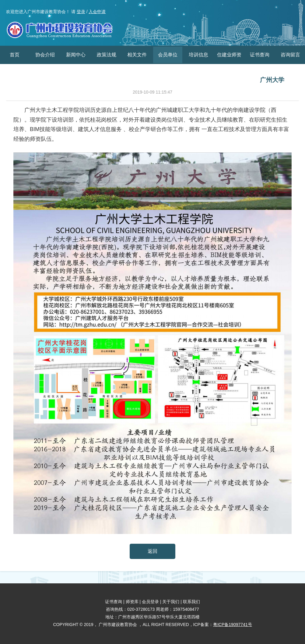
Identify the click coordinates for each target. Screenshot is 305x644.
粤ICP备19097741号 (233, 624)
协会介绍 (45, 55)
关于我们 (171, 602)
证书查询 (260, 55)
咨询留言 (290, 55)
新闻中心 (76, 55)
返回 (152, 551)
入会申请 (97, 12)
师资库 (132, 602)
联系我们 (191, 602)
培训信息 (198, 55)
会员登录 (150, 602)
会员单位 (168, 55)
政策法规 (107, 55)
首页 (15, 55)
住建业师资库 (229, 64)
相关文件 (137, 55)
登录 (81, 12)
